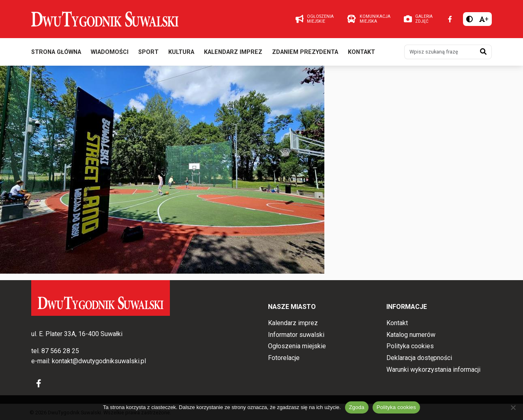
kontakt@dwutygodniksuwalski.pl (99, 361)
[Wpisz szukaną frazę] (440, 52)
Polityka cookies (410, 346)
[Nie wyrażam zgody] (513, 407)
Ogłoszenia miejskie (297, 346)
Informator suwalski (296, 335)
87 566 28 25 (60, 351)
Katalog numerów (411, 335)
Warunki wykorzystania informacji (433, 370)
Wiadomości (110, 52)
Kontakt (361, 52)
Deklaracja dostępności (419, 358)
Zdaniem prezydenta (305, 52)
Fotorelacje (284, 358)
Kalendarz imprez (233, 52)
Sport (148, 52)
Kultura (181, 52)
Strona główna (56, 52)
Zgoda (357, 407)
